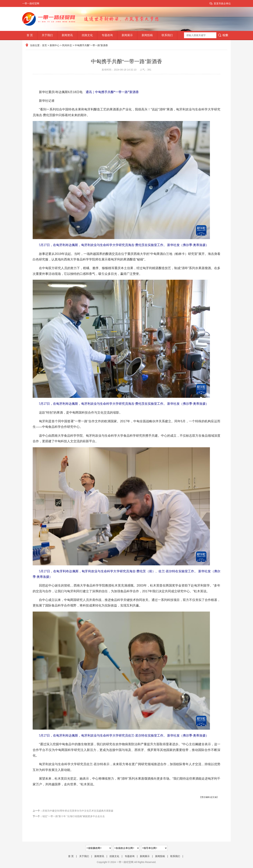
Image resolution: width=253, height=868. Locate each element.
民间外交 (67, 45)
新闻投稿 (147, 35)
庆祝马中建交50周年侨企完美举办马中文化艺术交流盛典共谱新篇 (78, 811)
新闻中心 (55, 45)
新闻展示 (127, 35)
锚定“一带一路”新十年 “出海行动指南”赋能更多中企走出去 (74, 816)
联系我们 (167, 35)
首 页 (30, 35)
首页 (44, 45)
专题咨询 (107, 35)
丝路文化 (87, 35)
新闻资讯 (67, 35)
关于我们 (47, 35)
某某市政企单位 (222, 3)
